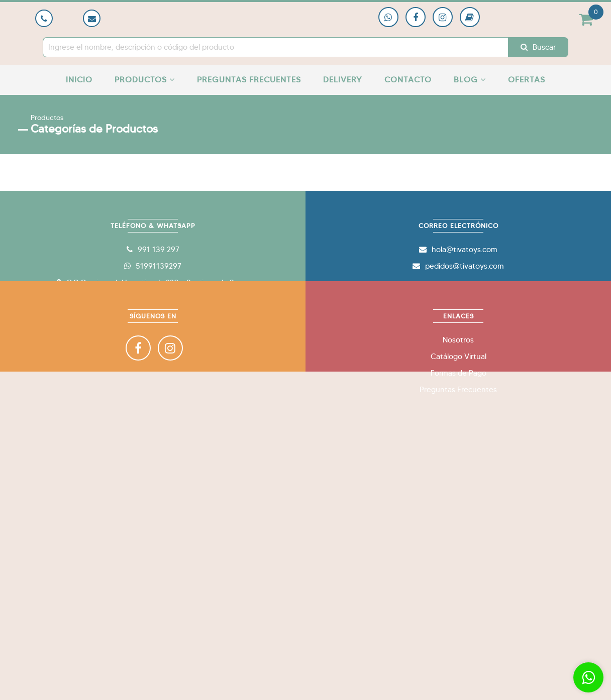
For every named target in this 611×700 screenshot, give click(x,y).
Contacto (408, 80)
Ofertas (527, 80)
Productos (145, 80)
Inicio (79, 80)
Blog (470, 80)
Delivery (343, 80)
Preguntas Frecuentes (249, 80)
